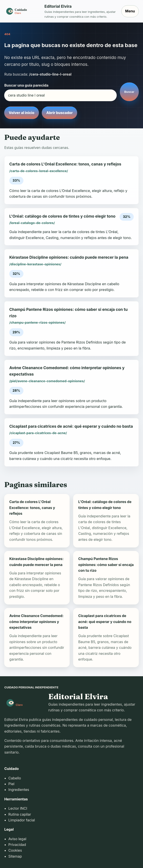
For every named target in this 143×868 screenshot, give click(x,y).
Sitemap (15, 856)
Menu (130, 11)
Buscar (129, 92)
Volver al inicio (22, 113)
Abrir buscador (60, 113)
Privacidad (17, 845)
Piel (11, 784)
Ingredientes (19, 790)
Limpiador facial (22, 820)
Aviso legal (17, 839)
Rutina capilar (20, 814)
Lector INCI (18, 808)
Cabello (15, 778)
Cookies (15, 850)
